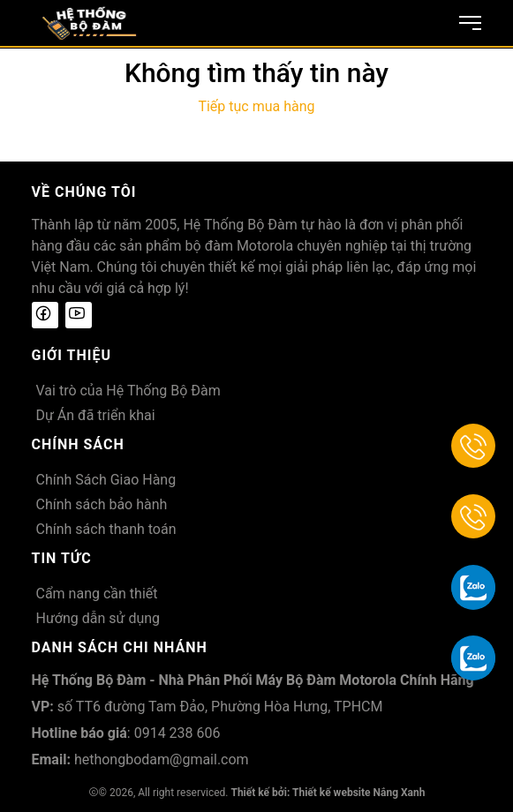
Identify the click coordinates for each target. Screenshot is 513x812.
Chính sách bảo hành (102, 504)
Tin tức (62, 558)
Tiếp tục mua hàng (256, 106)
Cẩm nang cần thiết (97, 594)
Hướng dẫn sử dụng (98, 618)
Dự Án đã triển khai (96, 415)
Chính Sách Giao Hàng (106, 480)
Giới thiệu (72, 355)
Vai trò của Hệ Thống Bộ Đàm (128, 391)
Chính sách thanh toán (106, 529)
